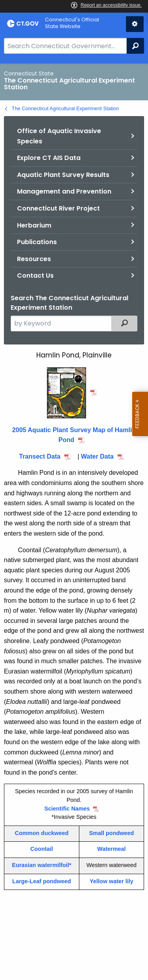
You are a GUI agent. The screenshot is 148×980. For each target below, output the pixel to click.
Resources (34, 259)
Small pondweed (112, 833)
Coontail (42, 849)
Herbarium (34, 225)
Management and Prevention (64, 191)
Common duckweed (42, 833)
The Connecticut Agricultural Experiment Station (66, 108)
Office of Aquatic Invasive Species (59, 136)
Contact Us (35, 276)
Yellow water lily (111, 881)
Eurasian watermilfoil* (41, 865)
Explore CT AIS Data (49, 158)
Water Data (97, 456)
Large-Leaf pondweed (42, 881)
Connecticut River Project (58, 208)
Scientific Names (67, 809)
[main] (74, 522)
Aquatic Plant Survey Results (63, 175)
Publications (37, 242)
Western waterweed (111, 865)
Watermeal (111, 849)
